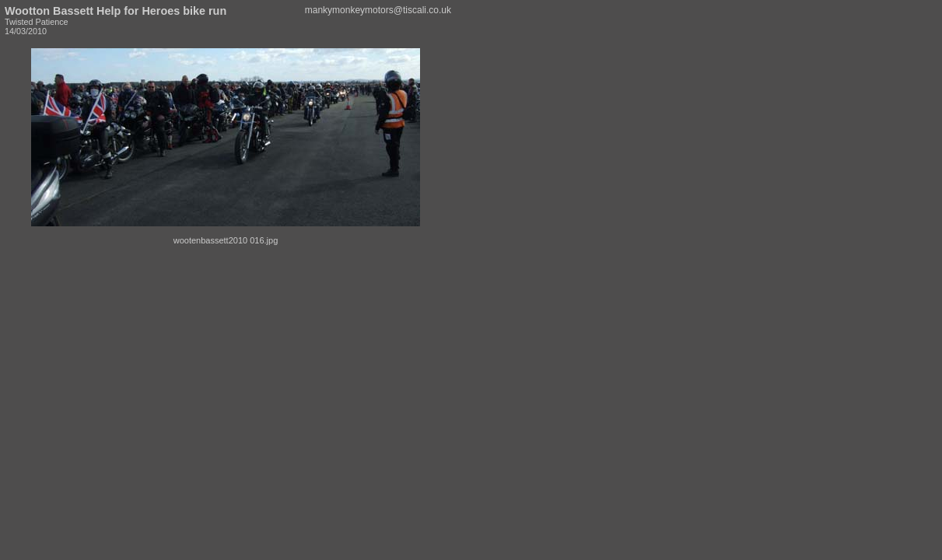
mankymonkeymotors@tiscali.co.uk (378, 10)
